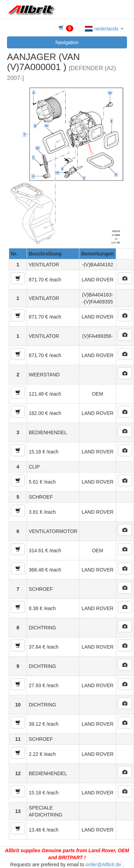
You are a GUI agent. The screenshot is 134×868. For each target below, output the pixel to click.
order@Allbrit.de (103, 864)
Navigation (67, 42)
